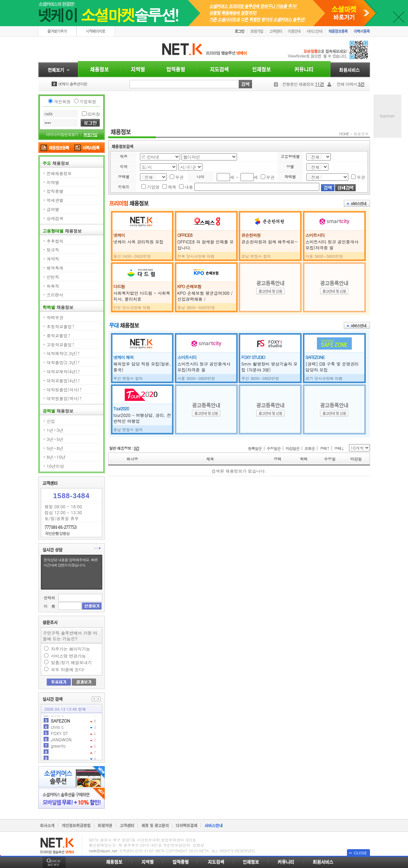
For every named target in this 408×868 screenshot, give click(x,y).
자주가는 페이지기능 (71, 649)
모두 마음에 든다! (68, 669)
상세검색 (55, 218)
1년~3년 (55, 430)
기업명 (153, 187)
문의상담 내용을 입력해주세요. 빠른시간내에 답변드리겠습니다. (72, 572)
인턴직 (53, 277)
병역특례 (55, 268)
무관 (179, 177)
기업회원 (88, 101)
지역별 (53, 182)
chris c (57, 725)
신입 (51, 421)
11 (53, 719)
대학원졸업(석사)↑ (65, 390)
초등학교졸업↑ (61, 326)
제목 (172, 187)
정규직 (53, 250)
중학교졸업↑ (59, 335)
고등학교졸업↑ (61, 345)
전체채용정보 (59, 173)
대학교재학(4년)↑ (64, 371)
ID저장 (94, 114)
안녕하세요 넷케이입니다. (79, 84)
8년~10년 (56, 457)
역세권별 (55, 200)
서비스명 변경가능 (68, 656)
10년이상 (55, 466)
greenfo (58, 756)
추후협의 (55, 241)
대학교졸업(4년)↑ (64, 380)
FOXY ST (60, 744)
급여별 (53, 209)
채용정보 (361, 134)
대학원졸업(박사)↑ (65, 398)
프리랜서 (55, 295)
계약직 (53, 259)
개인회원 (62, 101)
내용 (189, 187)
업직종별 (55, 191)
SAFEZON (61, 731)
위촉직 (53, 286)
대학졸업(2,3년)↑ (64, 362)
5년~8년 (55, 448)
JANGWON (61, 750)
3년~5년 (55, 439)
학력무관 (55, 317)
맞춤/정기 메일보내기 (71, 662)
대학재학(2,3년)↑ (64, 353)
